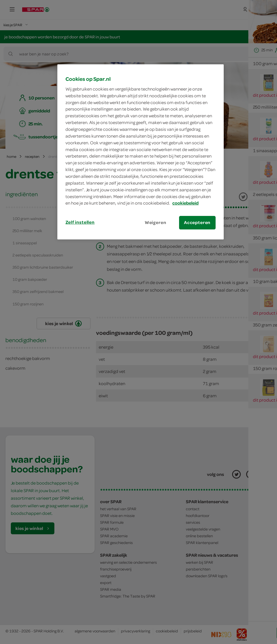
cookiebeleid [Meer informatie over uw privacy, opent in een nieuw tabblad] (185, 203)
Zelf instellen (80, 222)
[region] (140, 152)
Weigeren (156, 222)
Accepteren (197, 222)
